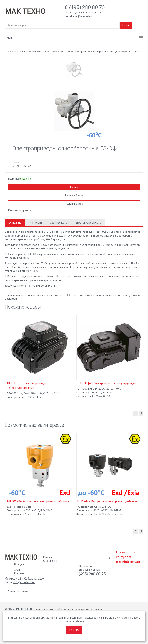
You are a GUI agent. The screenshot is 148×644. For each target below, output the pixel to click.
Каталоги (36, 222)
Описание (15, 222)
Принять (74, 630)
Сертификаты (59, 222)
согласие (122, 618)
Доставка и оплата (88, 222)
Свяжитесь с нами (18, 591)
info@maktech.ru (24, 582)
